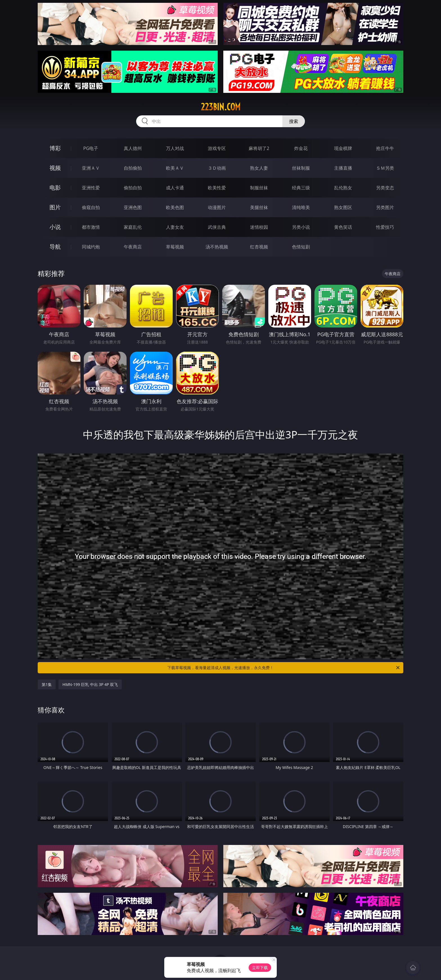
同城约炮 (91, 247)
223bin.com (221, 107)
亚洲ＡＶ (91, 168)
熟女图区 (343, 207)
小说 (55, 227)
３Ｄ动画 (217, 168)
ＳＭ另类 (385, 168)
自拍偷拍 (133, 168)
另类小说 (301, 227)
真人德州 (133, 148)
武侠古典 (217, 227)
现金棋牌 (343, 148)
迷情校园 (259, 227)
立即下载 (260, 967)
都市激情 (91, 227)
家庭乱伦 (133, 227)
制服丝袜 (259, 188)
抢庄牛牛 (385, 148)
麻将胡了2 (259, 148)
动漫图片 (217, 207)
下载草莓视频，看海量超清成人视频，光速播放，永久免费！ (284, 668)
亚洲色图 (133, 207)
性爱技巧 (385, 227)
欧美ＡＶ (175, 168)
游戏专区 (217, 148)
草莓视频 (175, 247)
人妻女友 (175, 227)
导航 (55, 247)
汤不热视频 (217, 247)
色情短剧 (301, 247)
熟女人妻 (259, 168)
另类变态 (385, 188)
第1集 (47, 684)
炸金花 (301, 148)
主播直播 (343, 168)
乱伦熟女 (343, 188)
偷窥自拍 (91, 207)
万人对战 (175, 148)
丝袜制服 (301, 168)
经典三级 (301, 188)
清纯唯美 (301, 207)
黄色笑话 (343, 227)
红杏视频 (259, 247)
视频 (55, 168)
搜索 (294, 121)
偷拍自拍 (133, 188)
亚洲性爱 (91, 188)
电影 (55, 188)
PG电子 (91, 148)
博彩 (55, 148)
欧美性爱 (217, 188)
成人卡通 (175, 188)
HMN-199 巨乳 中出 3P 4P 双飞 (90, 684)
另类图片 (385, 207)
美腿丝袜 (259, 207)
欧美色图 (175, 207)
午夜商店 (133, 247)
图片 (55, 207)
